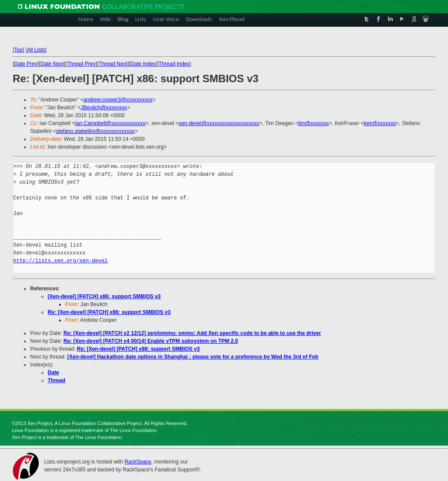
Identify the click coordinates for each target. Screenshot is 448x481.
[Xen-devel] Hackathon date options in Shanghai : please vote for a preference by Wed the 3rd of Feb (193, 357)
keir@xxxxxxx (380, 123)
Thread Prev (81, 64)
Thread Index (174, 64)
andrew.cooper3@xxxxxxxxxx (118, 100)
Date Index (143, 64)
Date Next (52, 64)
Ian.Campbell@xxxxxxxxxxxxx (110, 123)
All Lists (36, 50)
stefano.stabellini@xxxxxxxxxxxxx (95, 131)
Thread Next (113, 64)
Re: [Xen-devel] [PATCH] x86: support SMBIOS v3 (109, 312)
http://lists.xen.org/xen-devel (60, 261)
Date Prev (26, 64)
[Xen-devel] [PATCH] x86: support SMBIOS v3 (104, 296)
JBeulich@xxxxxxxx (104, 108)
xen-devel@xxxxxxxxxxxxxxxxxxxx (219, 123)
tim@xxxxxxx (313, 123)
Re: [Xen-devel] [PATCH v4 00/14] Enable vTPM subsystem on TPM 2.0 (151, 341)
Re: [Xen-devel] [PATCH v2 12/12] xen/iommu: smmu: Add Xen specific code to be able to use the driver (192, 333)
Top (18, 50)
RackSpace (138, 462)
